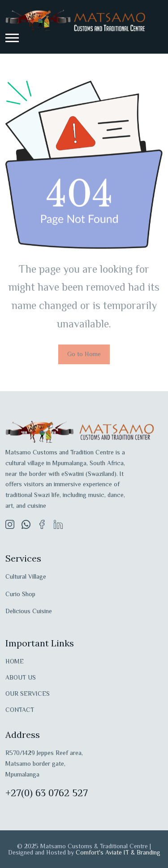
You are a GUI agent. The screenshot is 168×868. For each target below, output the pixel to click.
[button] (12, 38)
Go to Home (84, 354)
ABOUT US (21, 677)
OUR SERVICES (28, 694)
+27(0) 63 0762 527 (47, 793)
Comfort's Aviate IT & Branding (118, 852)
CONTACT (20, 710)
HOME (15, 661)
